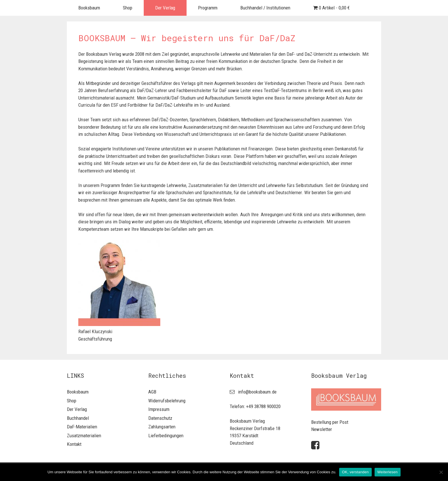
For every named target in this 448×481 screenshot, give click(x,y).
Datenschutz (160, 418)
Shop (128, 8)
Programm (208, 8)
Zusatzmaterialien (84, 436)
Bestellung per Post (330, 422)
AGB (152, 392)
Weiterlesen (388, 472)
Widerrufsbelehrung (167, 401)
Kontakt (74, 444)
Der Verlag (165, 8)
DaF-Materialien (82, 427)
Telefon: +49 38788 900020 (255, 406)
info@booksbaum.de (257, 392)
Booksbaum (89, 8)
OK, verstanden (355, 472)
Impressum (159, 409)
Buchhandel (78, 418)
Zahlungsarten (162, 427)
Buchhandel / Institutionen (265, 8)
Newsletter (322, 429)
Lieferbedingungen (166, 436)
